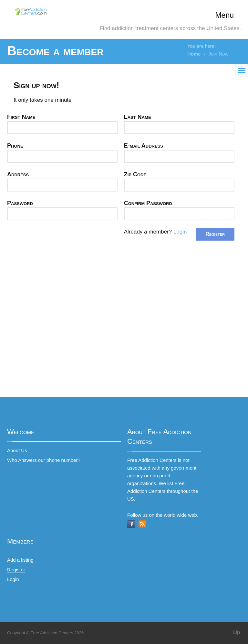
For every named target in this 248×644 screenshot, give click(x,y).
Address (18, 174)
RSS (142, 524)
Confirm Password (148, 203)
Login (180, 232)
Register (16, 570)
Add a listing (20, 560)
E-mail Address (144, 146)
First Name (21, 117)
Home (194, 54)
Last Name (138, 117)
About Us (17, 450)
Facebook (131, 524)
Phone (15, 146)
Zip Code (135, 174)
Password (20, 203)
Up (237, 633)
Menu (224, 15)
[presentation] (56, 240)
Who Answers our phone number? (44, 460)
